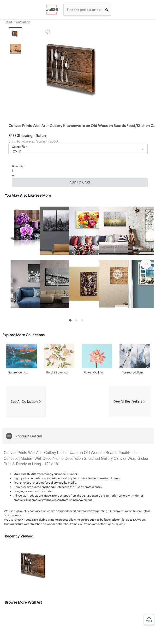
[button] (146, 264)
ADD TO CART (80, 182)
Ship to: (33, 141)
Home (9, 22)
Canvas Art (23, 22)
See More (43, 195)
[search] (107, 10)
